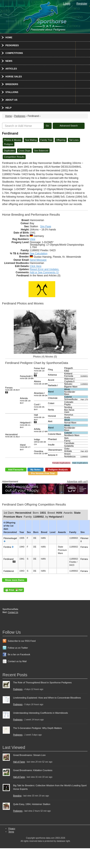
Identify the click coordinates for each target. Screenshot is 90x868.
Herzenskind (12, 436)
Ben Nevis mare (69, 411)
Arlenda (25, 401)
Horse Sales (14, 77)
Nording (68, 407)
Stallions (12, 92)
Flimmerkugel (10, 538)
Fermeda (69, 376)
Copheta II (69, 381)
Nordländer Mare (70, 393)
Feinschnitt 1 (27, 377)
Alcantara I (41, 394)
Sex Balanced (41, 151)
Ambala (68, 451)
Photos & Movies (13, 140)
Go (47, 126)
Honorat (52, 416)
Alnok (67, 389)
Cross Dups (24, 151)
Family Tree (46, 140)
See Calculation (39, 253)
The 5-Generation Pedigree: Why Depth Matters (37, 728)
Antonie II (53, 455)
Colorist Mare (54, 434)
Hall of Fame (19, 762)
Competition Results (14, 157)
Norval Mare (70, 423)
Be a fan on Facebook (19, 654)
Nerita (51, 410)
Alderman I (70, 379)
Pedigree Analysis (58, 470)
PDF (14, 590)
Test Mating (31, 140)
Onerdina (41, 452)
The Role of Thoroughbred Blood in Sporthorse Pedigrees (42, 683)
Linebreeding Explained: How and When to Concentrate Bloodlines (47, 698)
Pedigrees (12, 45)
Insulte (51, 445)
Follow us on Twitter (18, 648)
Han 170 (84, 399)
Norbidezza (70, 456)
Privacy (12, 829)
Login (67, 4)
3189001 (84, 376)
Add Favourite (16, 470)
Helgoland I (26, 425)
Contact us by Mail (17, 661)
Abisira (41, 383)
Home (9, 37)
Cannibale (69, 443)
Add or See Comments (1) (44, 272)
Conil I (39, 407)
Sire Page (46, 226)
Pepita (67, 404)
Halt (39, 417)
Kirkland (68, 373)
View (32, 239)
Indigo (40, 442)
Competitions (14, 53)
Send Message (38, 260)
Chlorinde (53, 398)
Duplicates (9, 151)
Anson (67, 454)
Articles (11, 69)
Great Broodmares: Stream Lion (29, 755)
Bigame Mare (71, 387)
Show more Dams (15, 580)
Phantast (52, 439)
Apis (66, 438)
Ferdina (7, 547)
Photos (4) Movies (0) (45, 357)
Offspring (61, 140)
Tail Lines (74, 140)
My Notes (36, 470)
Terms (11, 832)
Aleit (50, 421)
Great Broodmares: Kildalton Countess (33, 770)
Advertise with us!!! (77, 482)
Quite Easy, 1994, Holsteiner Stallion (32, 804)
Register (82, 4)
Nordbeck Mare (72, 435)
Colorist (68, 397)
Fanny (67, 441)
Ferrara (12, 389)
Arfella (41, 430)
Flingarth (68, 368)
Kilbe (67, 371)
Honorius (69, 415)
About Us (11, 100)
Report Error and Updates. (44, 269)
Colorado (69, 402)
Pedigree (9, 144)
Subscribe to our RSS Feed (22, 641)
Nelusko (68, 384)
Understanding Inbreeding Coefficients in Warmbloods (41, 713)
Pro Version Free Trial (43, 473)
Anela (67, 417)
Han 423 (84, 451)
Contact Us (13, 612)
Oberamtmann (55, 450)
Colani (51, 403)
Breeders (12, 84)
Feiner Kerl (39, 371)
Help (8, 108)
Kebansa (52, 375)
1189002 (84, 384)
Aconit (51, 380)
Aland (51, 392)
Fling (50, 370)
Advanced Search (69, 126)
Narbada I (53, 385)
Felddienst (9, 571)
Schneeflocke (71, 399)
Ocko (67, 449)
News (9, 61)
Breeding (17, 796)
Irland (25, 447)
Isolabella (69, 446)
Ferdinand (9, 559)
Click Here (36, 266)
